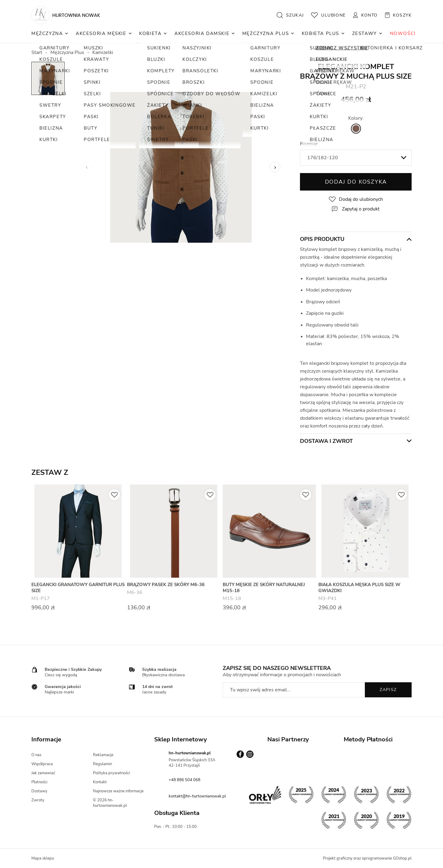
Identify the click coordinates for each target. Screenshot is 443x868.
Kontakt (100, 782)
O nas (36, 755)
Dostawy (39, 791)
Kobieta (150, 33)
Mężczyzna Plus (266, 33)
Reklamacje (103, 755)
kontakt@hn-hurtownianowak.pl (197, 796)
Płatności (39, 782)
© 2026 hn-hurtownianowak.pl (110, 803)
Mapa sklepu (43, 858)
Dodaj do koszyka (356, 182)
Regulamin (102, 764)
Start (37, 52)
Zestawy (365, 33)
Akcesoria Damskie (202, 33)
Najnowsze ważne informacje (118, 791)
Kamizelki (103, 52)
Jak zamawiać (43, 773)
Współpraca (42, 764)
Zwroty (38, 800)
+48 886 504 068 (185, 780)
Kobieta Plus (320, 33)
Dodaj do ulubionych (361, 199)
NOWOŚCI (403, 33)
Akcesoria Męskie (101, 33)
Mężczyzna (47, 33)
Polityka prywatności (112, 773)
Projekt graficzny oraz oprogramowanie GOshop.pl (367, 858)
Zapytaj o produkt (361, 209)
